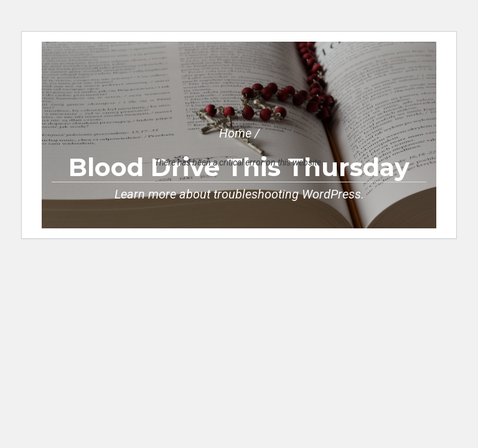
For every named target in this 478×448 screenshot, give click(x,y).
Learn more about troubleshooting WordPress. (239, 194)
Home (235, 133)
